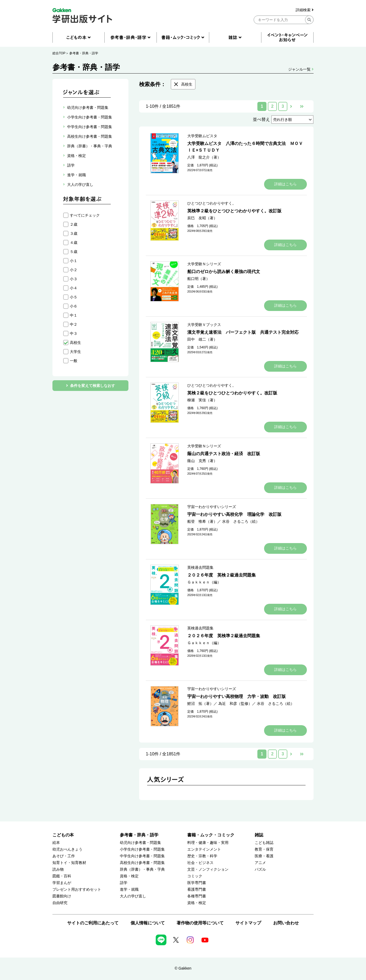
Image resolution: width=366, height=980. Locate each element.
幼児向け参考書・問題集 (140, 843)
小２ (74, 270)
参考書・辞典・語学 (84, 53)
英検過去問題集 (200, 567)
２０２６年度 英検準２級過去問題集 (224, 636)
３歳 (74, 233)
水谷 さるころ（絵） (241, 521)
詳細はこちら (285, 184)
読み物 (58, 869)
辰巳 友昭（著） (202, 218)
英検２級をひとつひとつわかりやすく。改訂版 (232, 393)
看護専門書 (197, 889)
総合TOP (59, 53)
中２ (74, 324)
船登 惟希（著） (202, 521)
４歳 (74, 243)
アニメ (260, 863)
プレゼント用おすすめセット (77, 889)
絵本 (56, 843)
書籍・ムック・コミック (211, 835)
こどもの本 (63, 835)
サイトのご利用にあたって (93, 923)
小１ (74, 261)
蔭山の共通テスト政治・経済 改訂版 (224, 454)
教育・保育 (264, 849)
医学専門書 (197, 883)
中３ (74, 333)
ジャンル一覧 (301, 69)
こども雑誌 (264, 843)
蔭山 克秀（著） (202, 461)
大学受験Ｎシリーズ (204, 264)
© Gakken (183, 968)
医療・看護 (264, 856)
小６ (74, 306)
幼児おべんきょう (67, 849)
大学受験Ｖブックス (204, 325)
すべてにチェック (85, 215)
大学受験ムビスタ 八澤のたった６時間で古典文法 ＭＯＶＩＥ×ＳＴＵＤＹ (245, 147)
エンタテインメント (204, 849)
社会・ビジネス (200, 863)
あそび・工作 (64, 856)
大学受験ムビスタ (202, 136)
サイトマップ (248, 923)
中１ (74, 315)
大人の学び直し (133, 896)
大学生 (75, 352)
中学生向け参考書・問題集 (142, 856)
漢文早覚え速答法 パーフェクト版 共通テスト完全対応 (243, 332)
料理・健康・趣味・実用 (208, 843)
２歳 (74, 224)
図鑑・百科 (62, 876)
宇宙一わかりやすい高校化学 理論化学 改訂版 (234, 514)
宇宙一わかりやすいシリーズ (212, 507)
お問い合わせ (286, 923)
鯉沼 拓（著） (200, 704)
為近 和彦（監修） (235, 704)
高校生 (75, 343)
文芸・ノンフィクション (208, 869)
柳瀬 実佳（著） (202, 400)
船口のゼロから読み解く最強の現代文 (224, 272)
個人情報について (148, 923)
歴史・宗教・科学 (202, 856)
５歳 (74, 252)
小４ (74, 288)
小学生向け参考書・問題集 (142, 849)
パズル (260, 869)
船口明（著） (199, 279)
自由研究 (60, 903)
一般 (74, 361)
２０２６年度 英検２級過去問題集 (222, 575)
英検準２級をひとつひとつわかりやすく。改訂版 (234, 211)
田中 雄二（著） (202, 339)
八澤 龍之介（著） (204, 157)
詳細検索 (305, 10)
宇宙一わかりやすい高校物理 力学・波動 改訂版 (237, 696)
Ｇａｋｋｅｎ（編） (204, 582)
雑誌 (259, 835)
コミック (195, 876)
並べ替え (261, 119)
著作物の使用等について (200, 923)
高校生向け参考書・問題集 (142, 863)
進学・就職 (129, 889)
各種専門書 (197, 896)
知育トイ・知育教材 (69, 863)
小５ (74, 297)
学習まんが (62, 883)
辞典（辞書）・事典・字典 (142, 869)
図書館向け (62, 896)
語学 (124, 883)
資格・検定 (129, 876)
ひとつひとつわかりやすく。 (212, 203)
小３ (74, 279)
